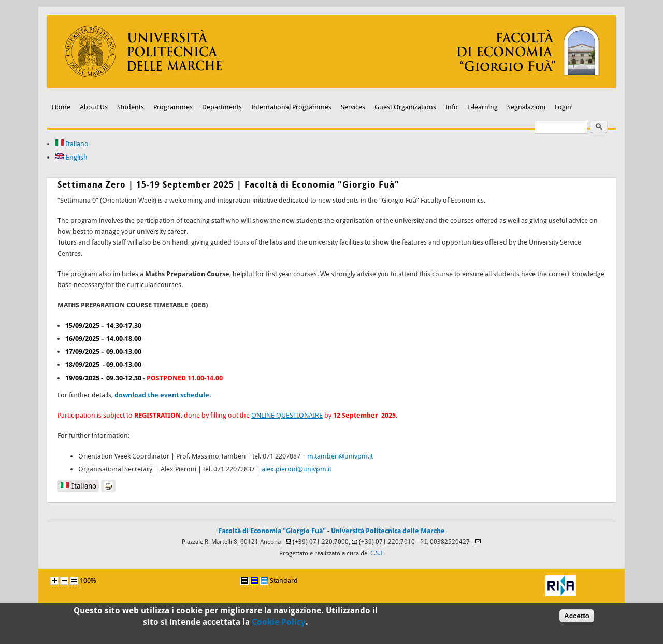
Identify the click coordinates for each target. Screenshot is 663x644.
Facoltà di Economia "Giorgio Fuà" (272, 531)
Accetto (577, 619)
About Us (94, 107)
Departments (222, 107)
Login (563, 107)
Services (353, 107)
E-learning (482, 107)
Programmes (173, 107)
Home (61, 107)
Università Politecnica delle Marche (388, 531)
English (71, 157)
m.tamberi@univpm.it (340, 456)
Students (131, 107)
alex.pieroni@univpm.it (297, 469)
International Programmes (291, 107)
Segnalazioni (526, 107)
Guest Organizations (405, 107)
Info (452, 107)
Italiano (72, 144)
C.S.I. (377, 553)
